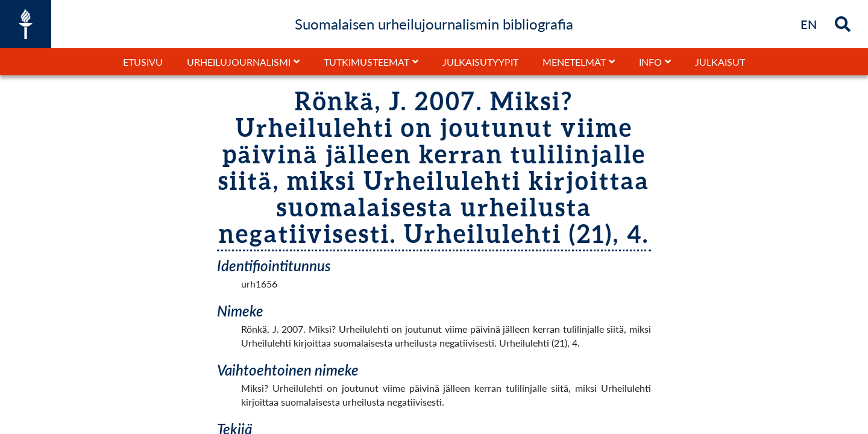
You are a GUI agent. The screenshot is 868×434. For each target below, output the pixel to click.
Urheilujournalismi (239, 62)
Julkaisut (720, 62)
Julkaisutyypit (480, 62)
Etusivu (143, 62)
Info (650, 62)
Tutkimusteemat (366, 62)
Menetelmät (574, 62)
